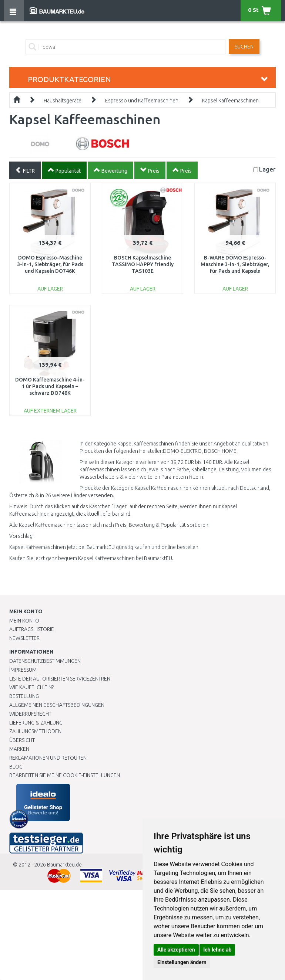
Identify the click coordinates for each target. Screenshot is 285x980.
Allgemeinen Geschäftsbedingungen (57, 705)
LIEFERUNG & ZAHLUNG (36, 723)
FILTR (25, 170)
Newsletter (24, 638)
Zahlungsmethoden (35, 731)
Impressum (23, 670)
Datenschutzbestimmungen (45, 661)
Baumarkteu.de (64, 865)
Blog (16, 767)
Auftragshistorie (32, 629)
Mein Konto (24, 621)
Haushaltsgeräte (63, 101)
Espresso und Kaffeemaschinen (142, 101)
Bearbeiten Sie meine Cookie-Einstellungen (65, 775)
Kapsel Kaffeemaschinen (230, 101)
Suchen (244, 47)
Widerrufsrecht (30, 714)
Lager (267, 169)
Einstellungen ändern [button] (182, 962)
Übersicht (22, 740)
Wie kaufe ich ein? (31, 687)
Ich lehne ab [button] (217, 950)
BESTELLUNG (24, 696)
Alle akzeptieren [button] (176, 950)
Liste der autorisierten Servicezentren (60, 679)
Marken (19, 749)
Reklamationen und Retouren (48, 758)
